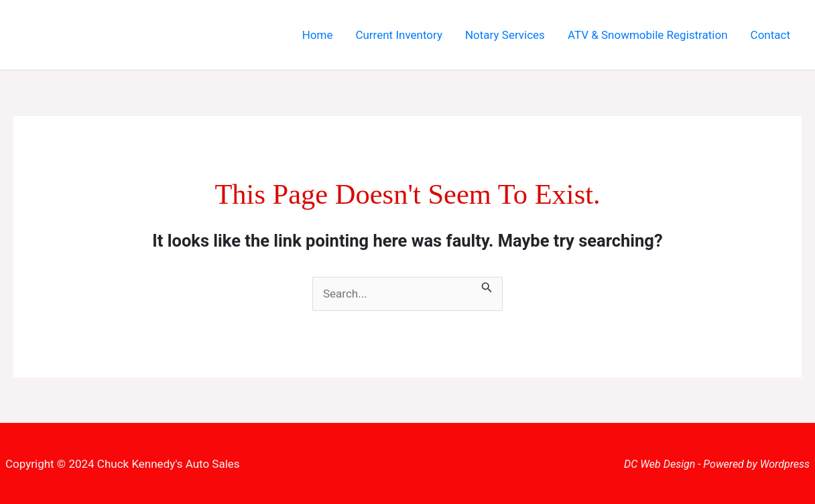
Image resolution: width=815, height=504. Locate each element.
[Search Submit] (487, 286)
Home (318, 35)
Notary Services (505, 35)
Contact (770, 35)
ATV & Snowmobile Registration (648, 35)
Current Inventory (399, 35)
